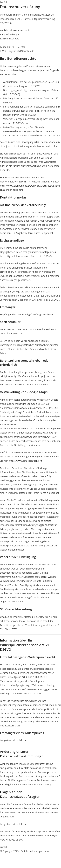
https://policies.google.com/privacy (32, 437)
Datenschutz (21, 863)
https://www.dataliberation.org (25, 461)
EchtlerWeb (6, 855)
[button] (4, 2)
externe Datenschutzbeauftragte (41, 836)
